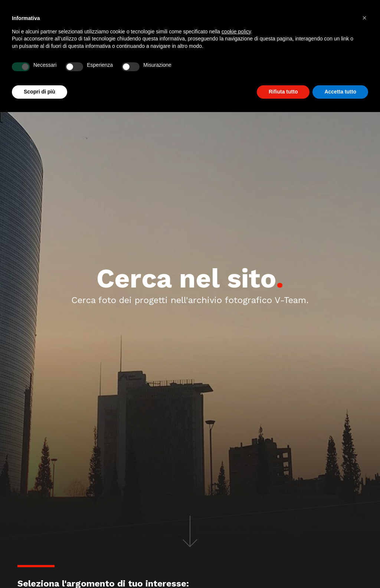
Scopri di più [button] (40, 92)
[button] (364, 18)
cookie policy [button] (236, 32)
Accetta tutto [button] (340, 92)
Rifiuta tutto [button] (283, 92)
